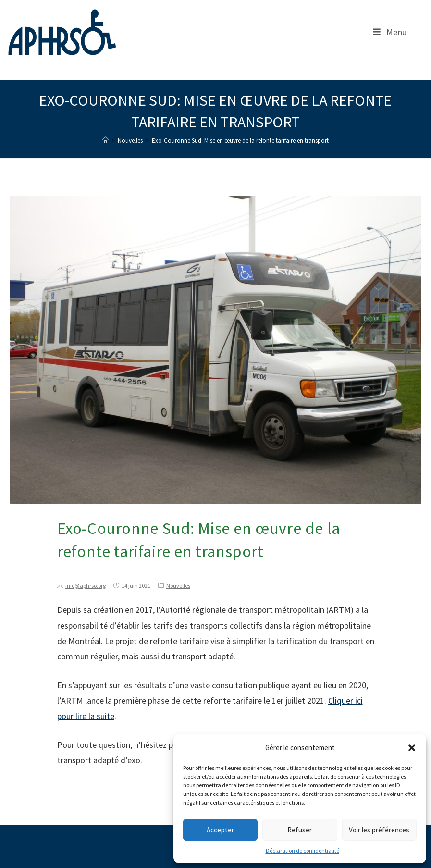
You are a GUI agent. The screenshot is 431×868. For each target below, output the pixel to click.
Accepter (220, 830)
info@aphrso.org (86, 586)
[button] (412, 748)
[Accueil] (105, 141)
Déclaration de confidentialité (302, 850)
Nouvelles (178, 586)
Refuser (300, 830)
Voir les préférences (379, 830)
